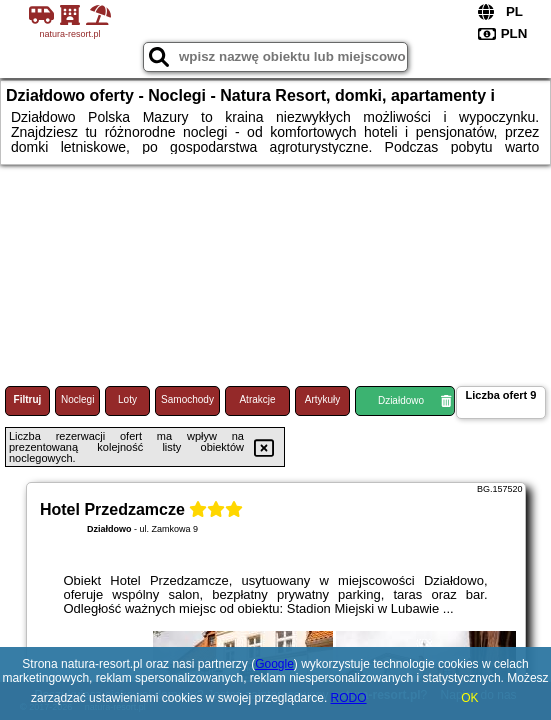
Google (274, 664)
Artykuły (323, 399)
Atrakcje (257, 399)
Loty (127, 399)
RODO (349, 698)
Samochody (187, 399)
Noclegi (77, 399)
